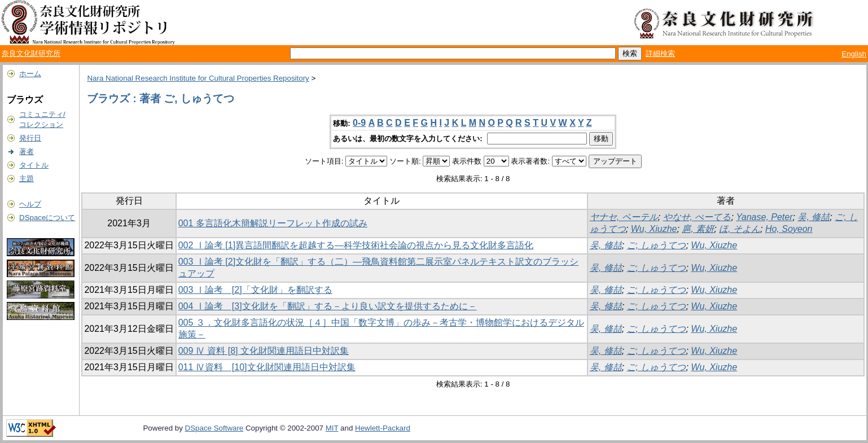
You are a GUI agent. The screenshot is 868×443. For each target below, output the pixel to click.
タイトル (34, 165)
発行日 (30, 138)
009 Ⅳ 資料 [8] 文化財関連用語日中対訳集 (264, 351)
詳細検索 (660, 53)
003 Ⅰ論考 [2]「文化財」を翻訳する (255, 290)
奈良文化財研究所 (31, 53)
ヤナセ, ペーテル (624, 217)
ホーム (30, 74)
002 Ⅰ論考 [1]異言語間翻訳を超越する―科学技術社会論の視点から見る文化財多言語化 (356, 245)
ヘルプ (30, 204)
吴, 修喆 (814, 217)
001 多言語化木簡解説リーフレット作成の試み (273, 223)
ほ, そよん (740, 229)
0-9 (359, 123)
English (854, 54)
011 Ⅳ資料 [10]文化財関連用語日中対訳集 (267, 367)
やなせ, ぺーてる (697, 217)
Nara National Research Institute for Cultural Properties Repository (198, 78)
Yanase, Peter (764, 217)
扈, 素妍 (698, 229)
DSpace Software (214, 428)
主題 (27, 179)
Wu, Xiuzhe (654, 229)
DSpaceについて (47, 218)
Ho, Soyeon (789, 229)
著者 (27, 152)
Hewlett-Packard (383, 428)
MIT (332, 428)
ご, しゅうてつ (657, 245)
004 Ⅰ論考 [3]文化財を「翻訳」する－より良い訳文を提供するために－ (328, 306)
